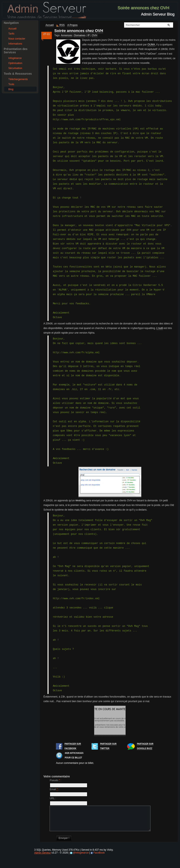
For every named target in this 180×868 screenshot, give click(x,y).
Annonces (66, 35)
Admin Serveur (42, 858)
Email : (54, 789)
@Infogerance (81, 858)
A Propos (73, 25)
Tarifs (11, 34)
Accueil (12, 29)
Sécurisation (15, 68)
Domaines (80, 35)
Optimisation (15, 63)
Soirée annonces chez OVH (79, 31)
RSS (62, 25)
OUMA (151, 45)
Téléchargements (18, 79)
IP (89, 35)
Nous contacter (17, 39)
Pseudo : (55, 780)
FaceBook (99, 858)
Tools (11, 84)
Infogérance (15, 58)
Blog (11, 89)
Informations (15, 44)
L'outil (160, 328)
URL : (53, 798)
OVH (95, 35)
